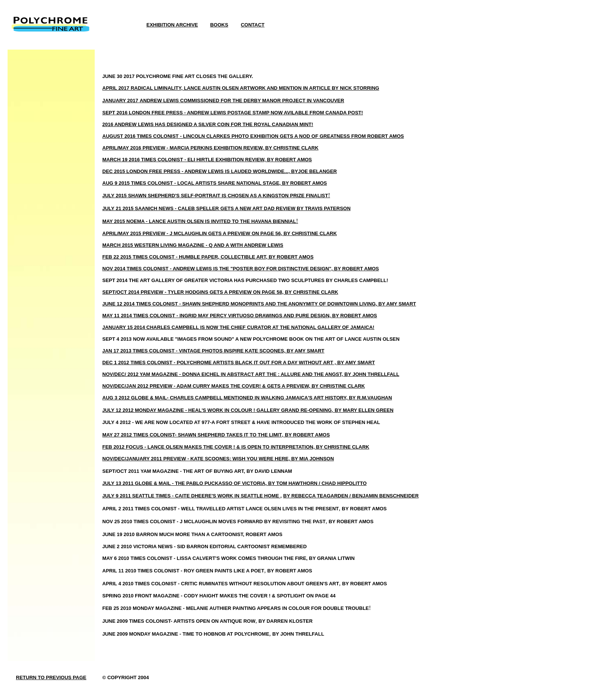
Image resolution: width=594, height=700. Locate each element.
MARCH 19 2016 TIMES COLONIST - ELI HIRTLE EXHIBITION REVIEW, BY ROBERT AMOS (207, 160)
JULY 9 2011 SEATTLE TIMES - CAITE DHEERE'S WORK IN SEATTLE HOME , (192, 496)
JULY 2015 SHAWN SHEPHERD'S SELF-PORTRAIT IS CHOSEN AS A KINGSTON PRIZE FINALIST (215, 196)
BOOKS (219, 25)
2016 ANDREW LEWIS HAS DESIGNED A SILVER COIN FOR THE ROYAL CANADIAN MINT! (208, 124)
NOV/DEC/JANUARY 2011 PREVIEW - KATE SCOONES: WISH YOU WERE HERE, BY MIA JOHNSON (218, 459)
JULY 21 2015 (119, 208)
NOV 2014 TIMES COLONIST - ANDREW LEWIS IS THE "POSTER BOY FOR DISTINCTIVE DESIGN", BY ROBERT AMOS (241, 269)
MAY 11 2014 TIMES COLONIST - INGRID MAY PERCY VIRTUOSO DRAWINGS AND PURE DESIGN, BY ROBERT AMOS (240, 316)
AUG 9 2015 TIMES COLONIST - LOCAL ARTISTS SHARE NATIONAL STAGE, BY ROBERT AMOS (215, 183)
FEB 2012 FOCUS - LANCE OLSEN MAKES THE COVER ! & (172, 447)
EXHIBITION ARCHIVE (172, 25)
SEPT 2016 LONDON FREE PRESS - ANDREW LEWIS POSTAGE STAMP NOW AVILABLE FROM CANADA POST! (233, 113)
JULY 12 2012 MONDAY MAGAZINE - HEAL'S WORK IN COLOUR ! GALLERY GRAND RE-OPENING (217, 410)
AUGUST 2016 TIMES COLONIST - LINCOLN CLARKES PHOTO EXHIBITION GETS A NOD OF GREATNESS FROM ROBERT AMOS (253, 136)
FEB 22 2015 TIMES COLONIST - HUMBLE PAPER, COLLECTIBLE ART (184, 257)
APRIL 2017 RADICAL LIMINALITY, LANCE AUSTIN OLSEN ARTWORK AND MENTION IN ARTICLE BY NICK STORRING (241, 88)
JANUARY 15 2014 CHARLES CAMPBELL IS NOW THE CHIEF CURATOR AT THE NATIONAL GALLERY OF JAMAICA (238, 327)
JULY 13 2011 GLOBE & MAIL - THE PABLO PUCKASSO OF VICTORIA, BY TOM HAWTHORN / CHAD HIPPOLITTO (234, 483)
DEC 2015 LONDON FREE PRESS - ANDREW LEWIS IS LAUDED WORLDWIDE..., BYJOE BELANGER (220, 171)
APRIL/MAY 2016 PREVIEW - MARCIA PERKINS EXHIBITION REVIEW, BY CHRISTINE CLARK (210, 148)
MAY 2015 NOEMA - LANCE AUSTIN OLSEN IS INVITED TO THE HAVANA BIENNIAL (199, 221)
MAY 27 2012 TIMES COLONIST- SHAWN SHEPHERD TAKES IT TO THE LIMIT (192, 435)
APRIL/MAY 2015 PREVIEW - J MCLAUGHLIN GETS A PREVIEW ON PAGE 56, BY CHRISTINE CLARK (220, 233)
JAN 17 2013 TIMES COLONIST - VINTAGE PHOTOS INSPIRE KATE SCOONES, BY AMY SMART (213, 351)
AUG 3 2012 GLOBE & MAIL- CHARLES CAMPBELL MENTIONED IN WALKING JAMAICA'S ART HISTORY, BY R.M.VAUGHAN (247, 398)
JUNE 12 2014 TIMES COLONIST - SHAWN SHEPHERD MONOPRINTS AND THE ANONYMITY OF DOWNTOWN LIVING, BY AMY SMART (259, 304)
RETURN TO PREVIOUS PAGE (51, 677)
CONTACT (253, 25)
